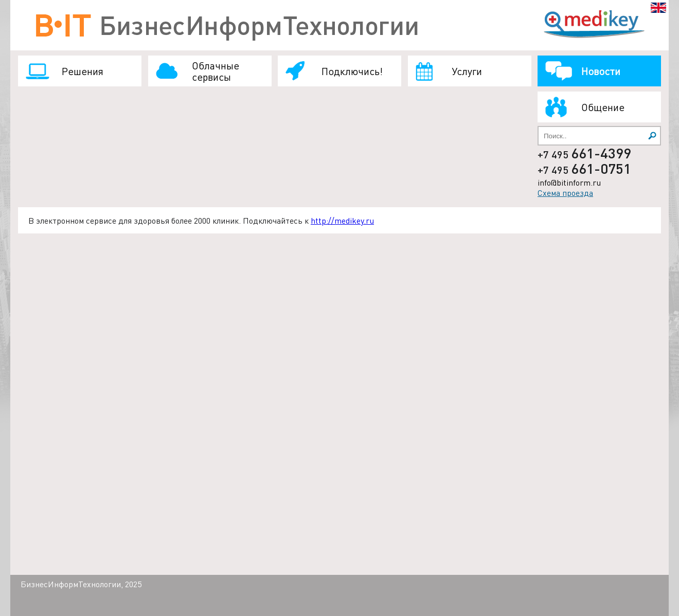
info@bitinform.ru (569, 182)
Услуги (467, 71)
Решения (83, 71)
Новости (601, 71)
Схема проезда (565, 193)
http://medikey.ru (342, 220)
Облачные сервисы (216, 71)
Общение (603, 107)
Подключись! (352, 71)
